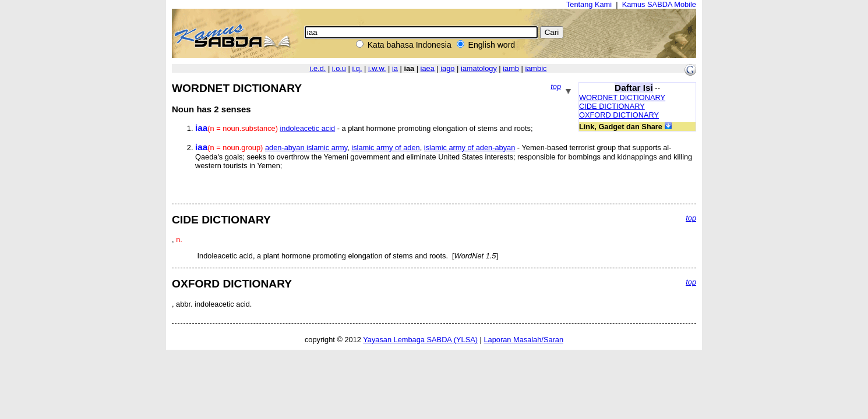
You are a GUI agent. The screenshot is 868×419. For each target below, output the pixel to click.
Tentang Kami (589, 4)
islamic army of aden (385, 148)
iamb (511, 68)
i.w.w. (377, 68)
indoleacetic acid (308, 128)
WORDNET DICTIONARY (622, 97)
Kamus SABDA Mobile (659, 4)
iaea (428, 68)
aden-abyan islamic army (306, 148)
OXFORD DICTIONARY (619, 115)
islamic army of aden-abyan (470, 148)
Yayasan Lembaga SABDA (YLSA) (420, 340)
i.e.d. (318, 68)
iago (447, 68)
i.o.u (339, 68)
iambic (536, 68)
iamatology (479, 68)
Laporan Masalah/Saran (523, 340)
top (556, 86)
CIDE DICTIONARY (612, 106)
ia (395, 68)
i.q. (357, 68)
